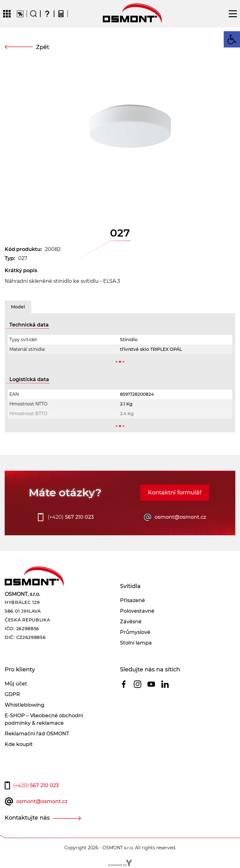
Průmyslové (135, 632)
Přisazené (132, 600)
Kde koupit (19, 744)
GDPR (12, 694)
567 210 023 (71, 517)
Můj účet (16, 684)
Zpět (42, 47)
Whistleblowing (25, 705)
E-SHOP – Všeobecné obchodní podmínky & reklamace (44, 719)
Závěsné (131, 622)
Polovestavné (137, 611)
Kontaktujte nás (27, 818)
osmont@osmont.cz (180, 517)
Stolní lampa (136, 643)
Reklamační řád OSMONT (37, 734)
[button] (232, 39)
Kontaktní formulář (175, 493)
